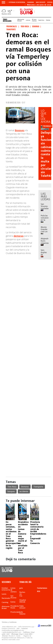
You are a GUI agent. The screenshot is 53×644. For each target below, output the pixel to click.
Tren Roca (12, 487)
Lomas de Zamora (25, 516)
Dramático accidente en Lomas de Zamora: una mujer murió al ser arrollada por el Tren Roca (23, 537)
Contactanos (42, 588)
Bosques (20, 130)
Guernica (41, 20)
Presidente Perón (15, 607)
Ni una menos (34, 20)
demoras (19, 236)
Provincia (35, 516)
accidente (24, 491)
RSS (39, 591)
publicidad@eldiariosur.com (12, 632)
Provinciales (15, 612)
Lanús (4, 594)
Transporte (38, 487)
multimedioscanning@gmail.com (13, 630)
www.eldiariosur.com (9, 627)
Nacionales (6, 598)
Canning (30, 2)
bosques (11, 491)
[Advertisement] (26, 289)
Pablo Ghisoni (22, 607)
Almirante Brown (21, 20)
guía (21, 588)
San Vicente (41, 2)
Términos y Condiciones (9, 622)
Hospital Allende (23, 601)
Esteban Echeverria (17, 2)
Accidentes (11, 516)
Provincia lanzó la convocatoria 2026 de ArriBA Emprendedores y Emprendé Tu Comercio (38, 533)
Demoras (25, 487)
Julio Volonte (22, 613)
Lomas (28, 20)
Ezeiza (50, 2)
